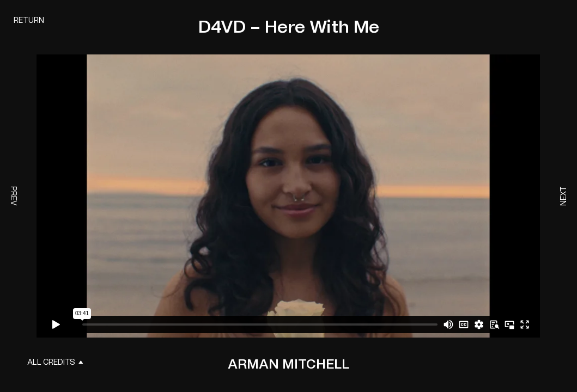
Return (29, 21)
